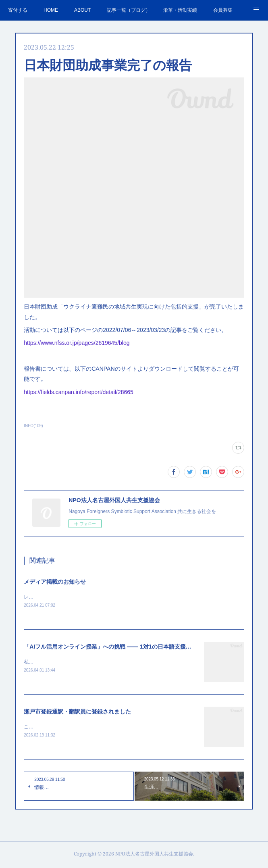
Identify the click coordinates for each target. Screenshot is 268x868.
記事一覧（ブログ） (129, 10)
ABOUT (82, 10)
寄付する (18, 10)
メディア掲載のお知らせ (55, 582)
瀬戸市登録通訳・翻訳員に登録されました (77, 713)
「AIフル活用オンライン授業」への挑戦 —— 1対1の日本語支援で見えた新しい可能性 (133, 647)
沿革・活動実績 (180, 10)
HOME (51, 10)
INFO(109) (33, 426)
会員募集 (223, 10)
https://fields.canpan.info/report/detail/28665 (79, 392)
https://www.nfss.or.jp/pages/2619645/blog (77, 343)
